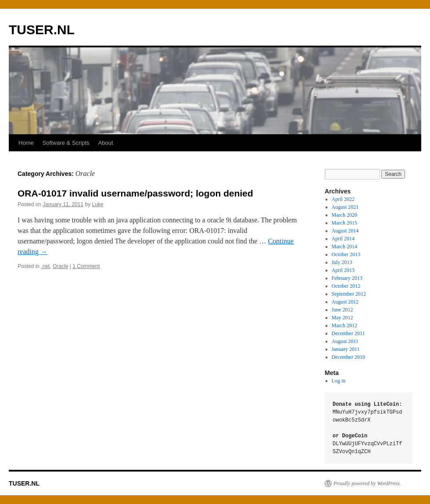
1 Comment (86, 266)
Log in (339, 381)
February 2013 (347, 278)
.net (45, 266)
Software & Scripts (66, 143)
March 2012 (344, 325)
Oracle (60, 266)
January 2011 (346, 349)
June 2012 (342, 310)
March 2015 (344, 223)
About (106, 143)
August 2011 (345, 341)
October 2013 (346, 254)
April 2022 (343, 199)
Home (26, 143)
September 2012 (349, 294)
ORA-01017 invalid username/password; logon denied (135, 193)
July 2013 (342, 262)
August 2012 (345, 302)
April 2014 (343, 239)
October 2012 (346, 286)
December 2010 (348, 357)
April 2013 (343, 270)
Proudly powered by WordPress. (367, 483)
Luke (98, 204)
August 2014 (345, 231)
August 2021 (345, 207)
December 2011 (348, 333)
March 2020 (344, 215)
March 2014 (344, 247)
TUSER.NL (42, 30)
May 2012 (342, 318)
